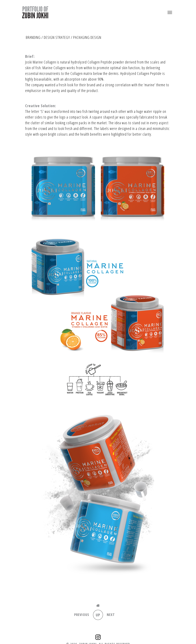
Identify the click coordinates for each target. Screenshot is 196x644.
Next (111, 615)
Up (98, 615)
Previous (82, 615)
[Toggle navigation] (170, 12)
